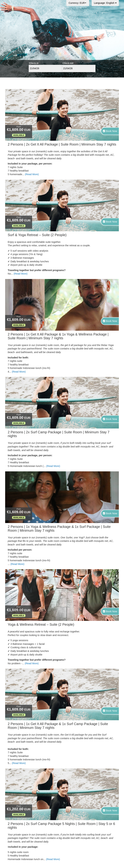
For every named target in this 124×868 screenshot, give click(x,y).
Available (19, 135)
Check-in (34, 63)
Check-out (68, 63)
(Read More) (32, 174)
